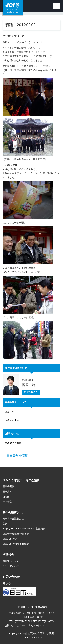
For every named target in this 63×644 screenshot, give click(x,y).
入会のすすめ (12, 420)
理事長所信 (11, 412)
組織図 (6, 497)
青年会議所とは (13, 513)
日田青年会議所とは (13, 519)
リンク (7, 584)
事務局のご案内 (13, 443)
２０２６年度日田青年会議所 (21, 481)
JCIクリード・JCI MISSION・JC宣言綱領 (24, 529)
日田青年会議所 (17, 456)
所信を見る (31, 392)
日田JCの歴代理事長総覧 (16, 544)
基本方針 (7, 492)
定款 (5, 524)
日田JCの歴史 (10, 539)
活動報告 (8, 555)
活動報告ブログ (11, 561)
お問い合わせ (11, 577)
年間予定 (7, 502)
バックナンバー (11, 566)
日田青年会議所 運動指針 (16, 534)
